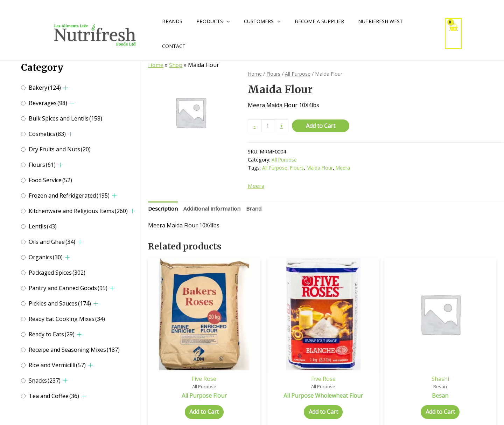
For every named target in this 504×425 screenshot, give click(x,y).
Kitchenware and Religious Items (78, 211)
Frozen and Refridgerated (69, 196)
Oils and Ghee (52, 242)
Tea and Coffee (54, 396)
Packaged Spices (57, 273)
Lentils (43, 226)
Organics (46, 257)
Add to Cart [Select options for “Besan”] (371, 386)
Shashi (371, 352)
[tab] (163, 210)
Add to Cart (321, 126)
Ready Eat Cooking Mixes (67, 319)
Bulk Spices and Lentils (65, 118)
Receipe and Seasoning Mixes (74, 350)
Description (163, 210)
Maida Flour (321, 168)
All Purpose (299, 74)
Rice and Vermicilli (57, 365)
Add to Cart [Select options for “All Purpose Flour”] (190, 386)
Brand (257, 210)
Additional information (214, 210)
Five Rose (190, 352)
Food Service (50, 180)
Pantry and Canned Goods (68, 288)
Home (156, 65)
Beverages (48, 103)
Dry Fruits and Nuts (60, 149)
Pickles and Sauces (60, 303)
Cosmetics (47, 134)
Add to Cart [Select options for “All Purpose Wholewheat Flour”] (281, 393)
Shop (176, 65)
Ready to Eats (52, 334)
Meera (345, 168)
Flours (42, 165)
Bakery (45, 88)
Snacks (45, 381)
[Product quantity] (268, 126)
